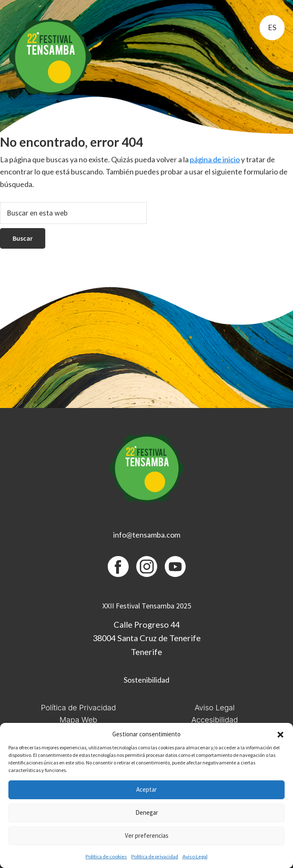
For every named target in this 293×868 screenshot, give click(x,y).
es (272, 27)
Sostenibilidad (146, 680)
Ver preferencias (147, 836)
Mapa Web (78, 720)
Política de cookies (106, 856)
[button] (280, 735)
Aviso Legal (195, 856)
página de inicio (215, 159)
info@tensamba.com (147, 535)
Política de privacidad (155, 856)
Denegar (147, 812)
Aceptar (146, 789)
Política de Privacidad (78, 708)
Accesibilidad (214, 720)
